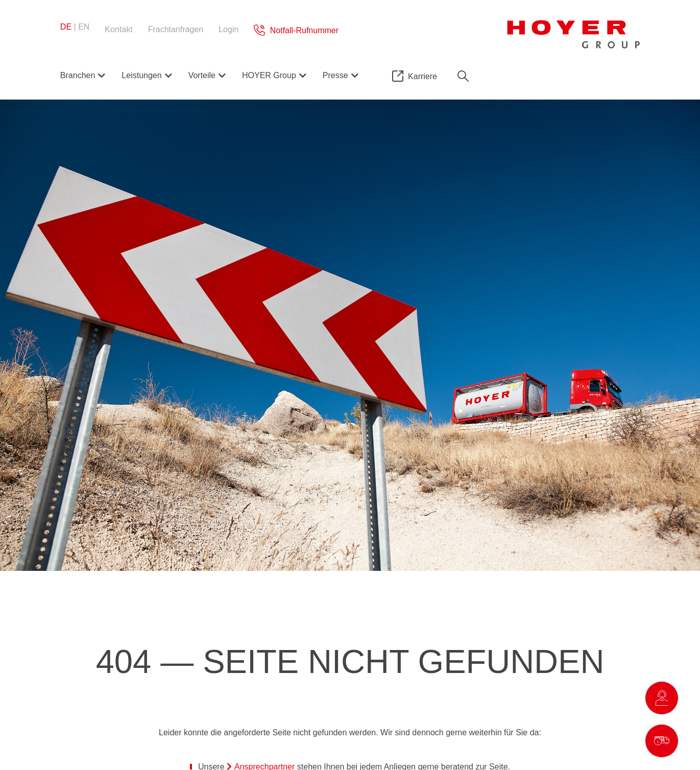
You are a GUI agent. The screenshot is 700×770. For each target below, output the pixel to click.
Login (228, 29)
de (66, 27)
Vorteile (202, 75)
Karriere (423, 76)
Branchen (78, 75)
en (84, 27)
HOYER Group (269, 75)
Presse (335, 75)
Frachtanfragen (176, 29)
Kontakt (118, 29)
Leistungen (141, 75)
